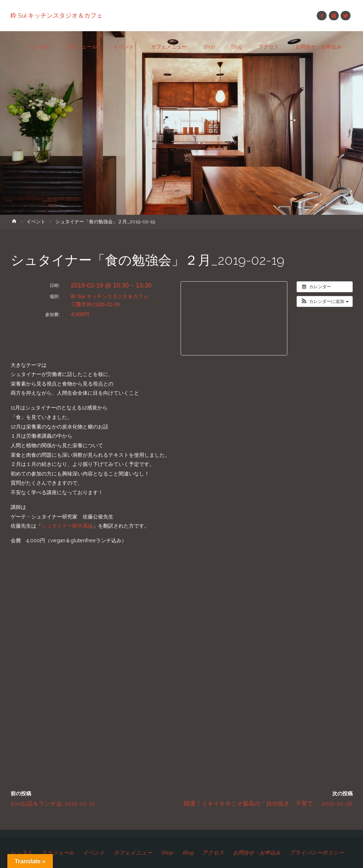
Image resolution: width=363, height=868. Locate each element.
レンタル (22, 853)
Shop (167, 853)
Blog (188, 853)
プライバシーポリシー (317, 853)
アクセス (213, 853)
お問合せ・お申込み (257, 853)
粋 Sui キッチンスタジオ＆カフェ (57, 15)
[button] (325, 301)
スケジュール (58, 853)
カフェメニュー (133, 853)
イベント (36, 222)
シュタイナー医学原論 (67, 526)
